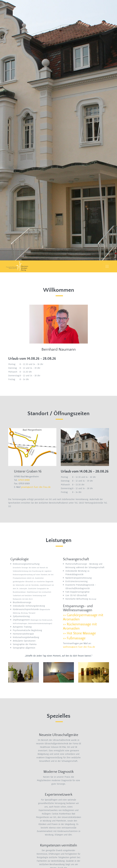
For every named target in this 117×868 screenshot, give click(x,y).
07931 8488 (24, 480)
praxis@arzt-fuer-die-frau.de (36, 487)
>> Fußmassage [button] (74, 638)
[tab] (85, 617)
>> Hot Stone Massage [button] (79, 633)
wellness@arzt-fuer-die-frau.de (79, 647)
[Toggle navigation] (107, 266)
